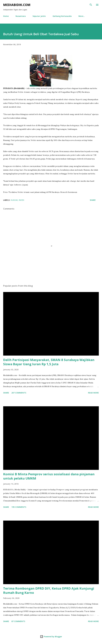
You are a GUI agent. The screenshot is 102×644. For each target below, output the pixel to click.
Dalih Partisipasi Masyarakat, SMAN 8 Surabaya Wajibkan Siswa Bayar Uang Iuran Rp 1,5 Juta (49, 362)
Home (6, 16)
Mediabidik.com (17, 5)
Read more (93, 393)
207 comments (19, 393)
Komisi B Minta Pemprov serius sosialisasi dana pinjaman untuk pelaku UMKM (49, 476)
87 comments (18, 621)
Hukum (14, 200)
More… (82, 16)
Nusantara (21, 16)
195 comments (19, 507)
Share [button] (93, 200)
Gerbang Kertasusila (62, 16)
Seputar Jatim (39, 16)
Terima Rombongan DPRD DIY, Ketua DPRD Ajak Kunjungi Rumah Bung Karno (49, 590)
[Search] (91, 5)
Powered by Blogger (51, 637)
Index (21, 200)
